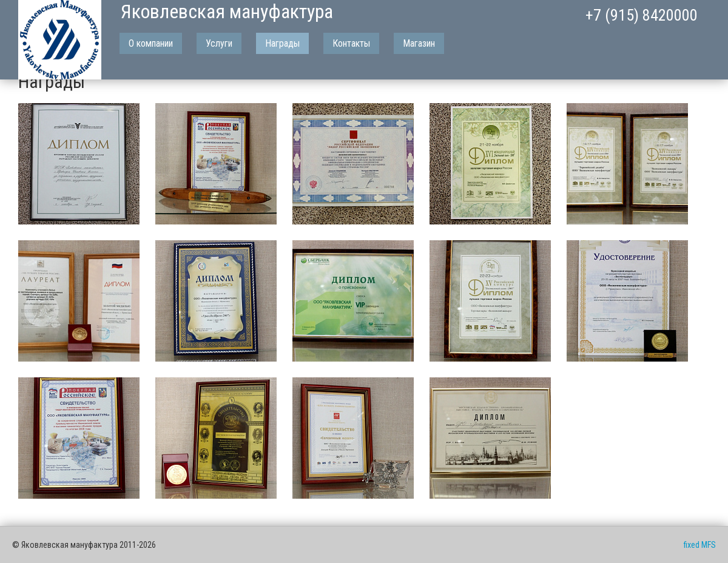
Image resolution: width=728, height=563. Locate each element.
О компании (151, 43)
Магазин (419, 43)
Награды (282, 43)
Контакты (351, 43)
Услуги (219, 43)
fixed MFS (700, 545)
